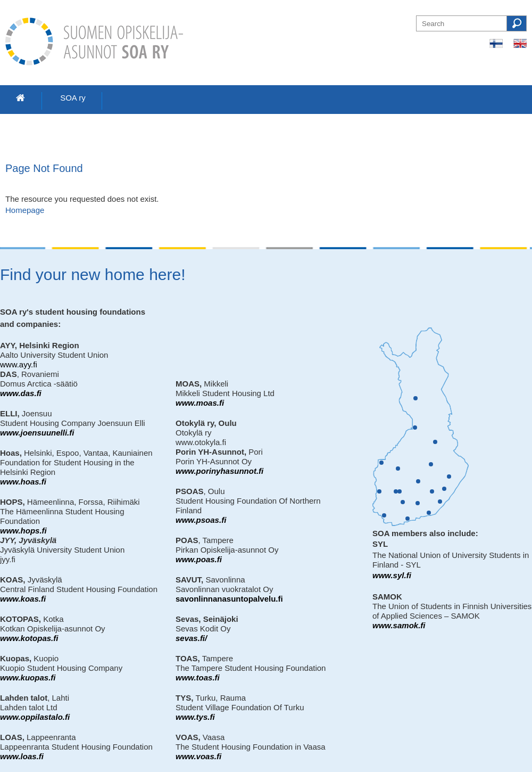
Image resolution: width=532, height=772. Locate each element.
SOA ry (73, 98)
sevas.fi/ (191, 638)
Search (517, 23)
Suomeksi (496, 43)
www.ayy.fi (19, 364)
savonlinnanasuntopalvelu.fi (229, 599)
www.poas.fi (199, 559)
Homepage (25, 210)
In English (520, 43)
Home (21, 98)
